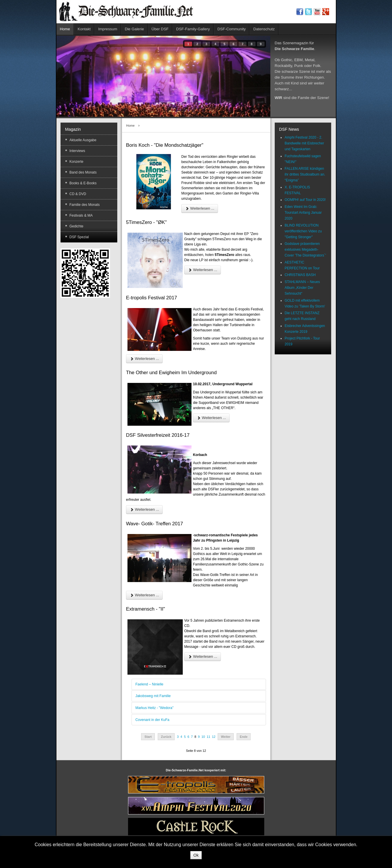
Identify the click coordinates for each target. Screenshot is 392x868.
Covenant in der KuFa (152, 720)
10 (203, 737)
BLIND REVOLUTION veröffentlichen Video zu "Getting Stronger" (303, 231)
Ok (196, 855)
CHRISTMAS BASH (300, 275)
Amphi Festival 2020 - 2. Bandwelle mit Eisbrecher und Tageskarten (304, 143)
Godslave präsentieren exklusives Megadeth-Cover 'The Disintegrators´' (305, 250)
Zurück (166, 737)
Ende (244, 737)
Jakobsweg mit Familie (153, 696)
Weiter (226, 737)
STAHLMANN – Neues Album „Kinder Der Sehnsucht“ (302, 288)
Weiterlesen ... (200, 208)
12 (214, 737)
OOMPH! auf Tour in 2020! (305, 200)
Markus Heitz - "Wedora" (154, 708)
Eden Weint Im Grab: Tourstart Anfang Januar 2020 (303, 213)
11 (208, 737)
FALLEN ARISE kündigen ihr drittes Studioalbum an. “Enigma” (305, 174)
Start (148, 737)
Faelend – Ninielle (149, 684)
